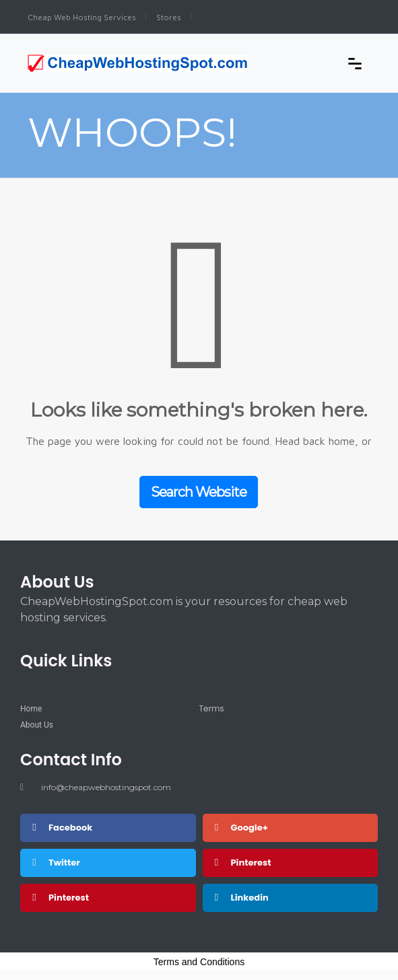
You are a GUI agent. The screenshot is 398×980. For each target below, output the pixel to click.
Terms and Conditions (199, 962)
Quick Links (66, 661)
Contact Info (71, 760)
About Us (57, 582)
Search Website (199, 492)
